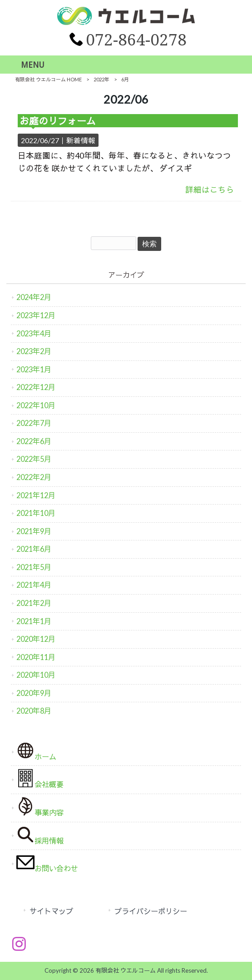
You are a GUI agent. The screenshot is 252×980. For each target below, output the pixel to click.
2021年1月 (34, 621)
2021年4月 (34, 585)
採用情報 (40, 835)
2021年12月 (36, 495)
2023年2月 (34, 351)
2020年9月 (34, 693)
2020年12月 (36, 639)
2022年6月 (34, 441)
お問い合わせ (47, 863)
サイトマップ (51, 911)
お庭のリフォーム (58, 121)
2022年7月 (34, 423)
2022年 (101, 79)
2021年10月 (36, 513)
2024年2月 (34, 297)
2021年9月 (34, 531)
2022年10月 (36, 405)
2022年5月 (34, 459)
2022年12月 (36, 387)
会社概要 (40, 779)
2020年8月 (34, 711)
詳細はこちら (210, 190)
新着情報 (81, 140)
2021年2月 (34, 603)
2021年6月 (34, 549)
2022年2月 (34, 477)
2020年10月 (36, 675)
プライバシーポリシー (151, 911)
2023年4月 (34, 333)
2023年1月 (34, 369)
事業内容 (40, 807)
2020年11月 (36, 657)
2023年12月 (36, 315)
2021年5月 (34, 567)
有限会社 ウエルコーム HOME (48, 79)
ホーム (36, 751)
